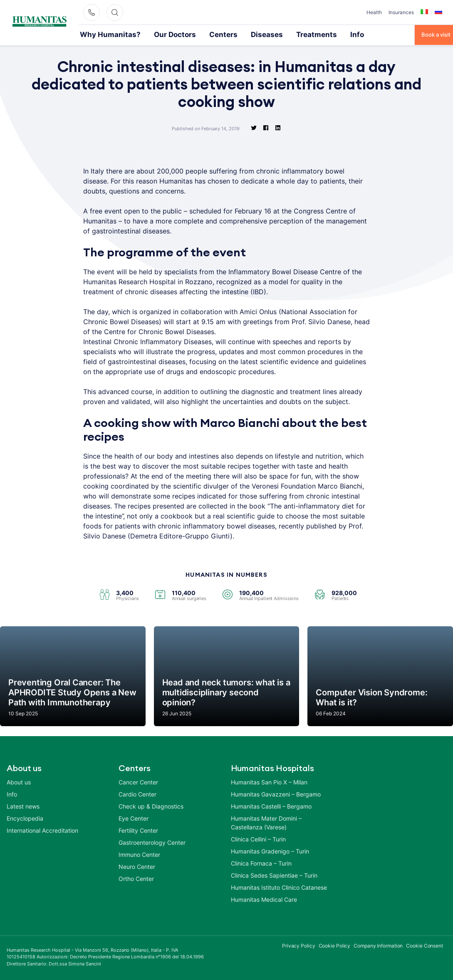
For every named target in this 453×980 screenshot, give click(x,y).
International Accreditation (42, 830)
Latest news (23, 805)
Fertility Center (138, 830)
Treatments (267, 34)
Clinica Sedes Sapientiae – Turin (274, 875)
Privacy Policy (299, 945)
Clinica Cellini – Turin (258, 838)
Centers (192, 34)
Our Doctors (152, 34)
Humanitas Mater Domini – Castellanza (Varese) (266, 822)
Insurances (401, 12)
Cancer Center (138, 781)
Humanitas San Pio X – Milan (269, 781)
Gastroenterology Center (152, 842)
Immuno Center (139, 854)
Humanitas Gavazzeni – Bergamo (276, 793)
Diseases (227, 34)
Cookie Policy (335, 945)
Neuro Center (137, 866)
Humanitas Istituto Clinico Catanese (279, 887)
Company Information (378, 945)
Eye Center (134, 817)
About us (19, 781)
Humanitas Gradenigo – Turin (270, 850)
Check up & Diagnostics (151, 805)
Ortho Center (136, 878)
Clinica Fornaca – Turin (261, 862)
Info (300, 34)
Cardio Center (137, 793)
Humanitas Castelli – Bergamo (271, 805)
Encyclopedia (25, 817)
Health (374, 12)
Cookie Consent (425, 945)
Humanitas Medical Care (264, 899)
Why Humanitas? (101, 34)
